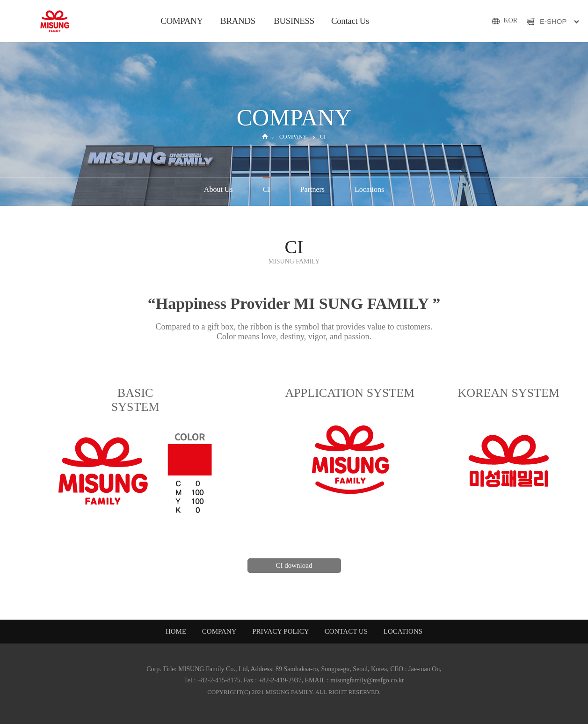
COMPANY (182, 21)
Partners (312, 189)
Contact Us (350, 21)
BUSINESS (294, 21)
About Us (218, 189)
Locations (369, 189)
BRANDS (238, 21)
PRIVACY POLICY (281, 631)
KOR (510, 20)
